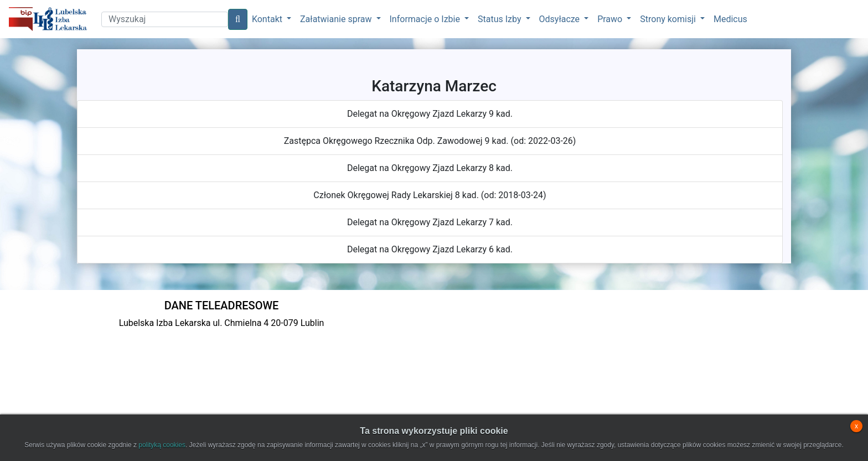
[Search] (165, 19)
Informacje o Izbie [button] (426, 19)
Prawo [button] (611, 19)
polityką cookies (162, 445)
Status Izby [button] (500, 19)
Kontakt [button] (268, 19)
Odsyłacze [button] (561, 19)
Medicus (730, 19)
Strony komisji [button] (669, 19)
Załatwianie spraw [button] (337, 19)
